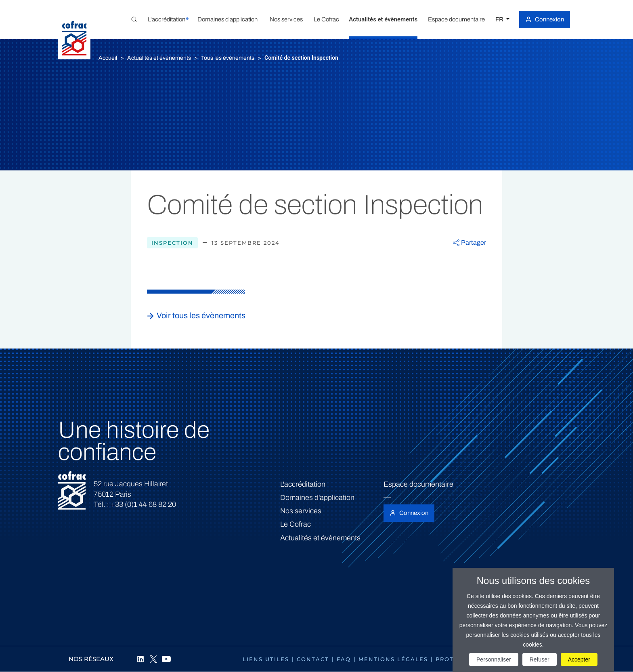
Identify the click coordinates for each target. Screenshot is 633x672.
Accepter (579, 659)
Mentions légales (393, 659)
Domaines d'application (317, 498)
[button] (166, 19)
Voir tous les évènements (201, 315)
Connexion (549, 19)
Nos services (301, 511)
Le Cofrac (296, 524)
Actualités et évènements (159, 58)
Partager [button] (474, 243)
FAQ (344, 659)
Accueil (108, 58)
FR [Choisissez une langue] (500, 19)
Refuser (540, 659)
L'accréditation (303, 484)
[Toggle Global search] (134, 19)
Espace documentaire (418, 484)
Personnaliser (494, 659)
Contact (313, 659)
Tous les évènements (228, 58)
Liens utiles (266, 659)
